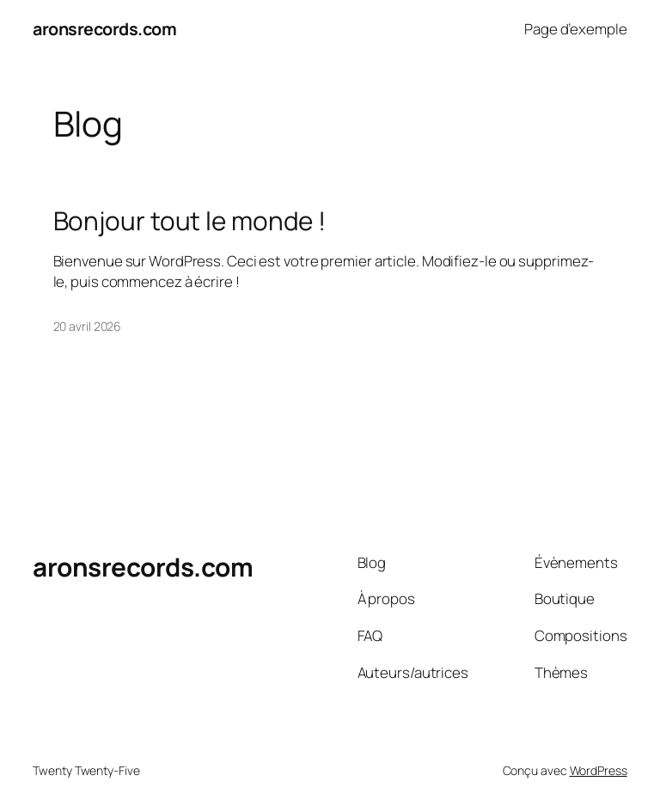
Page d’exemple (576, 29)
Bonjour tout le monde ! (190, 220)
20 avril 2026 (88, 326)
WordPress (599, 770)
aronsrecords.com (104, 29)
